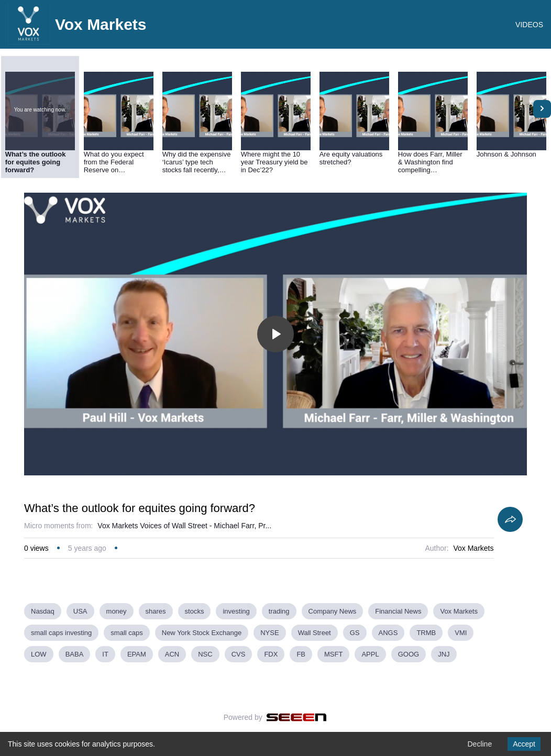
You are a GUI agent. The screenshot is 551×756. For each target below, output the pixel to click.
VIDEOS (529, 25)
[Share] (510, 519)
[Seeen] (297, 717)
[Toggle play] (275, 334)
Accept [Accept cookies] (524, 744)
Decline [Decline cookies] (480, 744)
